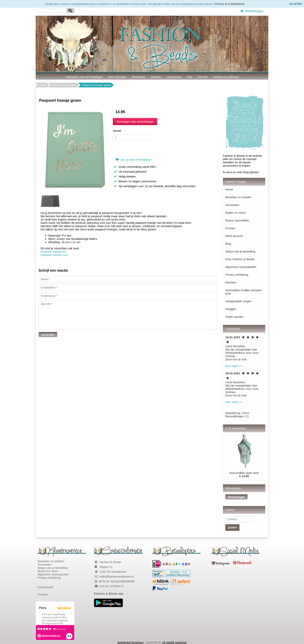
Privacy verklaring (237, 275)
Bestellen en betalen (238, 197)
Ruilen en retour (236, 213)
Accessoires (174, 77)
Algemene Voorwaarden (241, 267)
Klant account (234, 236)
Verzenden (232, 205)
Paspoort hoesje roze (54, 255)
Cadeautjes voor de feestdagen (84, 77)
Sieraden (156, 77)
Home (42, 85)
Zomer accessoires (64, 85)
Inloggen (231, 309)
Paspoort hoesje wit (53, 252)
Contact (230, 228)
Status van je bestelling (240, 251)
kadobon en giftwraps (226, 77)
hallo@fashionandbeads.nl (117, 576)
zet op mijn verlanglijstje (133, 160)
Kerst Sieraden (117, 77)
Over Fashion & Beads (240, 259)
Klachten (231, 282)
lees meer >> (234, 366)
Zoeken (232, 527)
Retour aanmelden (237, 220)
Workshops (139, 77)
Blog (228, 244)
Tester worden (234, 317)
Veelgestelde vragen (238, 301)
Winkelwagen (251, 11)
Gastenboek (45, 587)
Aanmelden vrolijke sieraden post (244, 292)
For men (203, 77)
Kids (190, 77)
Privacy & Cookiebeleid (230, 4)
